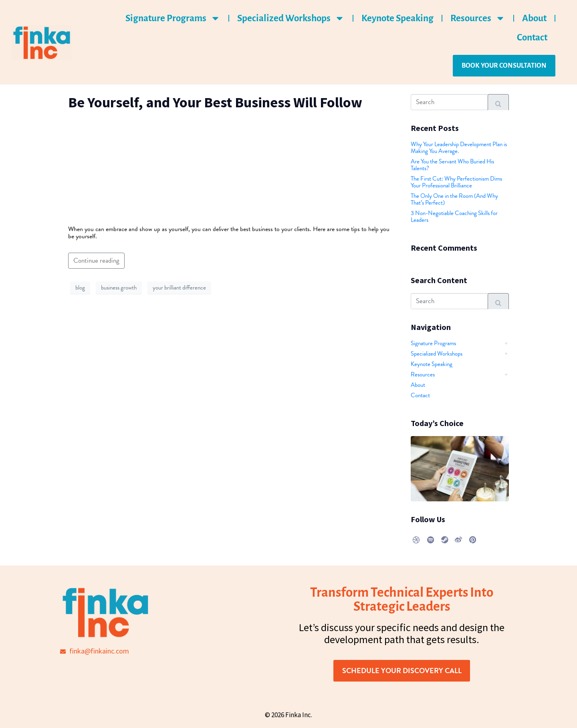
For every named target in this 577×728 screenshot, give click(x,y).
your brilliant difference (179, 288)
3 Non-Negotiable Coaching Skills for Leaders (454, 216)
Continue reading (96, 260)
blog (80, 288)
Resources (478, 18)
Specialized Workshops (291, 18)
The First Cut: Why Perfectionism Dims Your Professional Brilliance (456, 182)
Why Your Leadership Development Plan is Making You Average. (459, 148)
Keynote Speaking (397, 18)
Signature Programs (173, 18)
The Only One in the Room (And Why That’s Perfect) (454, 199)
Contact (532, 37)
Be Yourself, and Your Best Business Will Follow (215, 102)
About (534, 18)
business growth (119, 288)
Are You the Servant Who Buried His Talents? (452, 165)
